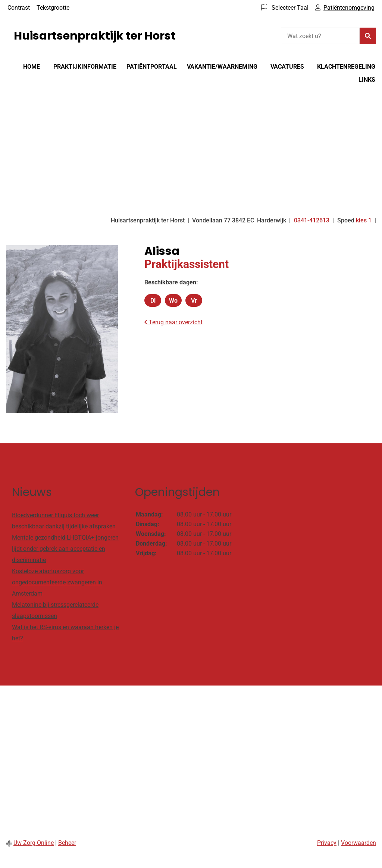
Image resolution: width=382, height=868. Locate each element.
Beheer (67, 843)
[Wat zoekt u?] (320, 36)
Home (32, 67)
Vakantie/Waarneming (222, 67)
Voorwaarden (358, 843)
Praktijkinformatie (85, 67)
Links (367, 80)
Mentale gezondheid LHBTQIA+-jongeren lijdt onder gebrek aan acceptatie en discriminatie (65, 549)
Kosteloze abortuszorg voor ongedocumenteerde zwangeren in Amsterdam (57, 582)
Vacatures (287, 67)
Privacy (327, 843)
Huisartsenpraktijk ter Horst (95, 36)
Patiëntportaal (152, 67)
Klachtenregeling (346, 67)
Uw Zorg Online (34, 843)
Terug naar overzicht (173, 322)
